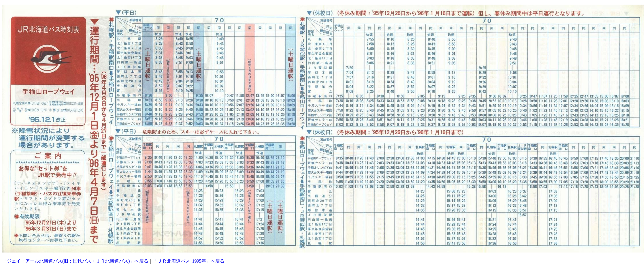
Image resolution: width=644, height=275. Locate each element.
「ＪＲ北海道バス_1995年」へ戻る (189, 261)
